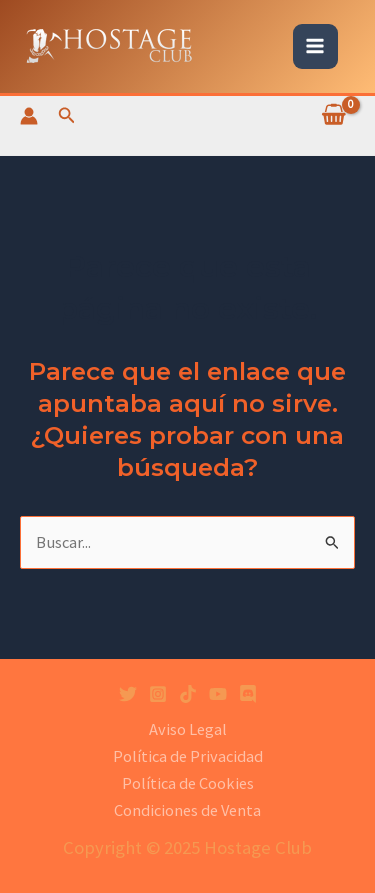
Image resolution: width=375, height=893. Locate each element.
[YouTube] (218, 694)
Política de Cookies (188, 783)
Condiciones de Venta (187, 810)
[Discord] (248, 694)
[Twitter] (128, 694)
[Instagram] (158, 694)
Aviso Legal (188, 729)
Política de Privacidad (188, 756)
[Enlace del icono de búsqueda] (67, 116)
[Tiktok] (188, 694)
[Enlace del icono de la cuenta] (29, 116)
